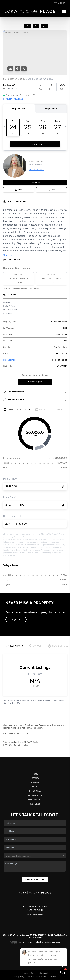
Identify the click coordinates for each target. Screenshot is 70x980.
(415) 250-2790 (35, 915)
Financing (35, 791)
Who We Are (35, 800)
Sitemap (53, 977)
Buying (35, 783)
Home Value (35, 796)
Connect (35, 804)
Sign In (60, 3)
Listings (35, 778)
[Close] (64, 951)
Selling (35, 787)
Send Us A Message (35, 879)
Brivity (33, 973)
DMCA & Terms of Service (37, 977)
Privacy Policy (19, 977)
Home (35, 774)
